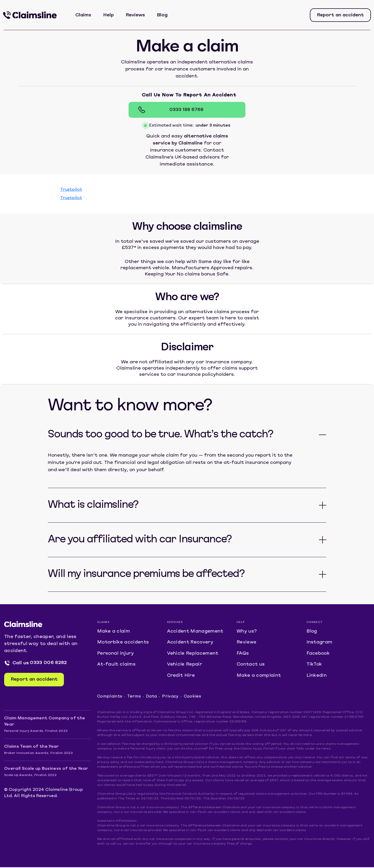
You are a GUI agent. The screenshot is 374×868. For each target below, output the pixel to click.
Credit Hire (181, 676)
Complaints (110, 698)
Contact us (251, 665)
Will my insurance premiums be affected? (146, 574)
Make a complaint (259, 676)
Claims (84, 15)
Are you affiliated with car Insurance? (140, 540)
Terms (134, 698)
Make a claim (113, 632)
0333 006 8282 (48, 663)
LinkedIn (317, 676)
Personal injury (115, 654)
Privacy (171, 698)
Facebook (318, 654)
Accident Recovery (190, 643)
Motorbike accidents (123, 643)
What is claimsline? (93, 505)
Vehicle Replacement (193, 654)
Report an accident (340, 15)
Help (109, 15)
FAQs (243, 654)
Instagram (320, 643)
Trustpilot (71, 190)
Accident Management (195, 632)
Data (152, 698)
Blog (162, 15)
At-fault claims (116, 665)
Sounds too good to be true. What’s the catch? (160, 435)
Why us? (247, 632)
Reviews (136, 15)
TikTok (314, 665)
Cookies (193, 698)
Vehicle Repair (185, 665)
